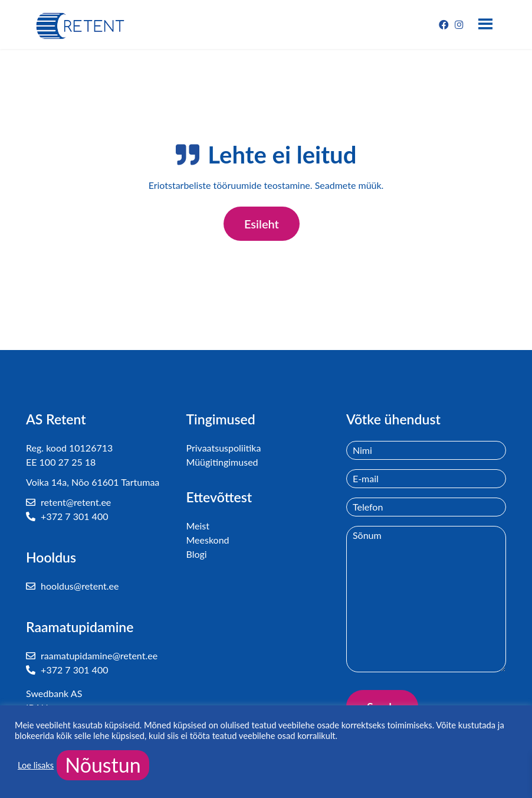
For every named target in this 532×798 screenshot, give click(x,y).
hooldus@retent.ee (72, 586)
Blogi (196, 554)
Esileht (262, 224)
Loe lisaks (36, 765)
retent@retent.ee (68, 502)
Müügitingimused (222, 462)
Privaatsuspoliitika (223, 448)
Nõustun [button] (103, 765)
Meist (198, 526)
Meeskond (207, 540)
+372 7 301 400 (67, 516)
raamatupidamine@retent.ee (92, 655)
